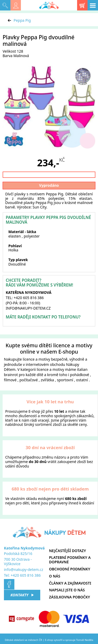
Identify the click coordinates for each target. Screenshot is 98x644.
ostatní (82, 380)
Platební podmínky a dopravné (70, 560)
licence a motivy (36, 359)
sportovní (65, 380)
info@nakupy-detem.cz (24, 569)
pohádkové (80, 375)
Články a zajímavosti (70, 583)
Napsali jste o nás (67, 590)
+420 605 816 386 (26, 575)
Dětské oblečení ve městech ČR (24, 640)
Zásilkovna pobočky (70, 597)
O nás (55, 576)
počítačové (28, 380)
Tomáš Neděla (85, 640)
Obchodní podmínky (70, 569)
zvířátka (47, 380)
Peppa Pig (22, 20)
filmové (10, 380)
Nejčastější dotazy (68, 551)
